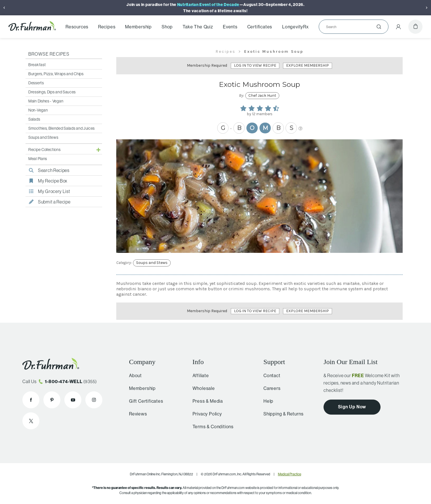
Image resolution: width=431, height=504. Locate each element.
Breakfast (37, 65)
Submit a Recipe (48, 202)
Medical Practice (290, 474)
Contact (270, 375)
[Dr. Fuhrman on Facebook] (31, 400)
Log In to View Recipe (255, 65)
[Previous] (4, 8)
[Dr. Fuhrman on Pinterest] (52, 400)
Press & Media (205, 401)
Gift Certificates (144, 401)
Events (230, 27)
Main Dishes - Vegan (46, 101)
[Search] (351, 27)
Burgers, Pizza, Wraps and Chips (56, 74)
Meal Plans (38, 159)
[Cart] (415, 27)
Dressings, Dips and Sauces (52, 92)
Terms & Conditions (211, 427)
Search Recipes (47, 170)
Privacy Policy (205, 414)
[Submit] (379, 27)
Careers (270, 388)
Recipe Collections (45, 150)
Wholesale (201, 388)
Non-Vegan (38, 110)
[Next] (427, 8)
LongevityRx (295, 27)
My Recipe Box (47, 181)
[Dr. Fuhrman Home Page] (32, 27)
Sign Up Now (352, 407)
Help (266, 401)
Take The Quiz (198, 27)
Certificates (260, 27)
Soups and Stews (43, 137)
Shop (167, 27)
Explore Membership (308, 65)
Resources (77, 27)
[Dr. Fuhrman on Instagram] (94, 400)
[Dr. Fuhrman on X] (31, 421)
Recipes (107, 27)
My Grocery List (48, 191)
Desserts (36, 83)
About (134, 375)
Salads (34, 119)
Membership (138, 27)
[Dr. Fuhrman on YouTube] (73, 400)
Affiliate (198, 375)
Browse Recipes (49, 54)
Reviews (136, 414)
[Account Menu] (398, 27)
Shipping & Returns (281, 414)
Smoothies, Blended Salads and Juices (62, 128)
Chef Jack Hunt (262, 95)
